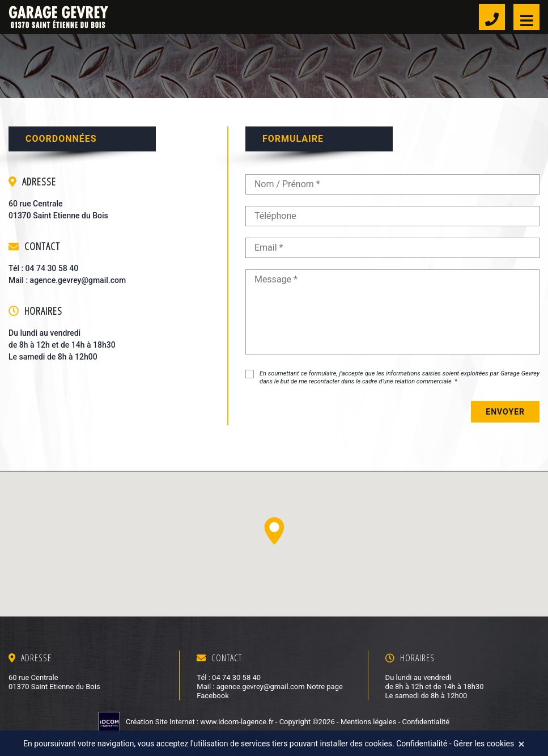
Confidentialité (426, 722)
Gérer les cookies (484, 744)
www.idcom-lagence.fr (238, 722)
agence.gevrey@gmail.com (78, 280)
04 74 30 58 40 (52, 268)
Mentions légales (369, 722)
